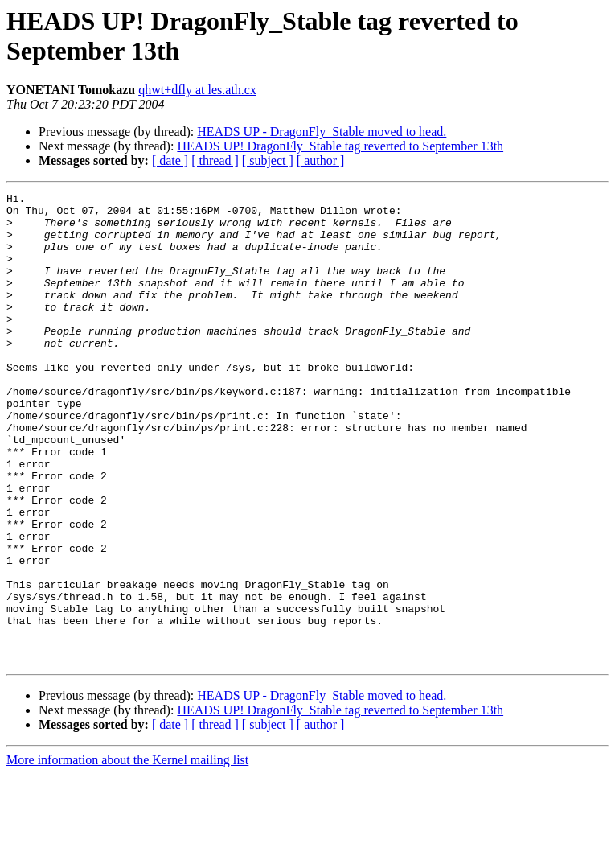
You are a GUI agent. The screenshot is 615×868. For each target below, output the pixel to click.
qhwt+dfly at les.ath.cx (197, 90)
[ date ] (170, 160)
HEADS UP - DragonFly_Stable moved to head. (322, 132)
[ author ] (321, 160)
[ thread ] (215, 160)
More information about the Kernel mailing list (127, 854)
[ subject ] (268, 160)
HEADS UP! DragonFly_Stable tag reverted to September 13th (340, 146)
